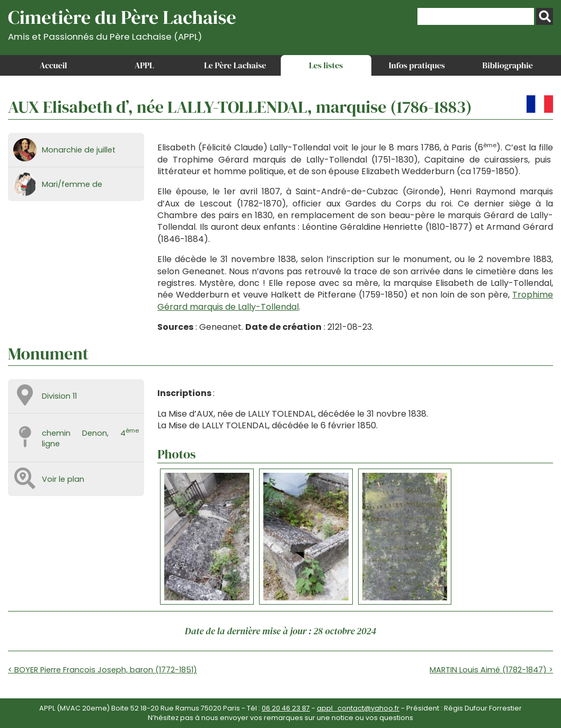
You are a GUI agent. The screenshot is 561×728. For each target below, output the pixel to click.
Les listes (326, 65)
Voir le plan (63, 479)
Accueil (54, 65)
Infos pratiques (417, 65)
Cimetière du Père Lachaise (122, 23)
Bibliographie (508, 65)
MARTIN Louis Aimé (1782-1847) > (491, 670)
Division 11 (59, 396)
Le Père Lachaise (235, 65)
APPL (144, 65)
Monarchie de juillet (79, 150)
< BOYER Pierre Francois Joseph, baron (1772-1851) (103, 670)
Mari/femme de (72, 184)
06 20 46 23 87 (286, 708)
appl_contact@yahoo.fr (358, 708)
